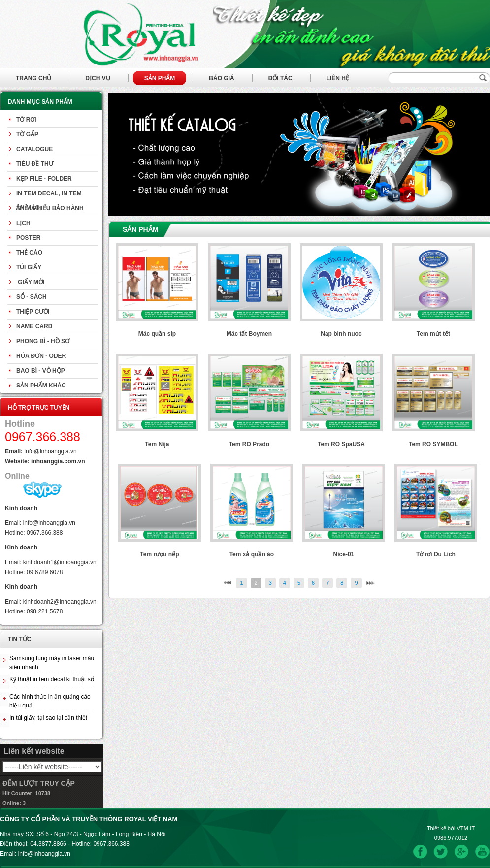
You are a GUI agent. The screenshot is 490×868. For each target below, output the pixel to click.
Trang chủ (33, 78)
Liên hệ (338, 78)
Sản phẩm (160, 78)
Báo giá (221, 78)
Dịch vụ (98, 78)
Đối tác (280, 78)
